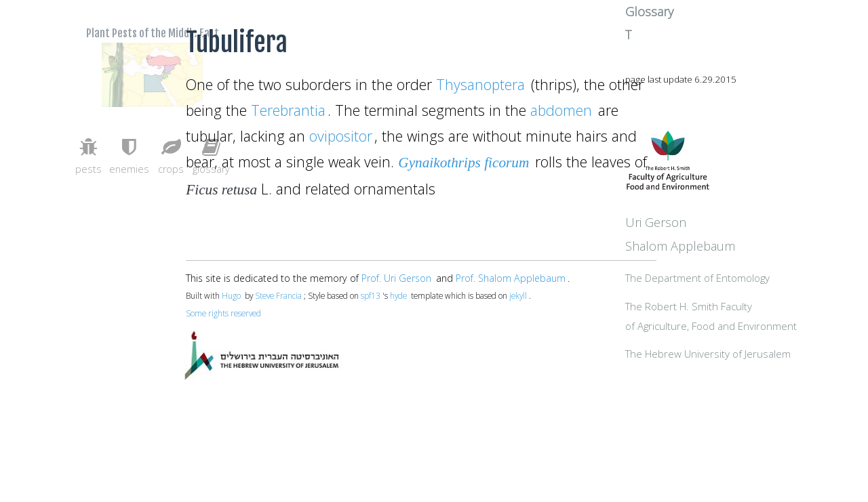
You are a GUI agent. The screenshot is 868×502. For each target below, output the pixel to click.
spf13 (371, 295)
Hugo (231, 295)
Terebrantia (288, 110)
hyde (398, 295)
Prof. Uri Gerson (396, 278)
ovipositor (341, 136)
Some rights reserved (223, 313)
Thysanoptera (480, 84)
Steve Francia (278, 295)
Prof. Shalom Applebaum (511, 278)
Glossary (711, 36)
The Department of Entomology (759, 314)
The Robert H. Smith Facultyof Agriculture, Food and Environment (750, 363)
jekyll (518, 295)
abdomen (561, 110)
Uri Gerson (717, 258)
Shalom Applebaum (742, 281)
